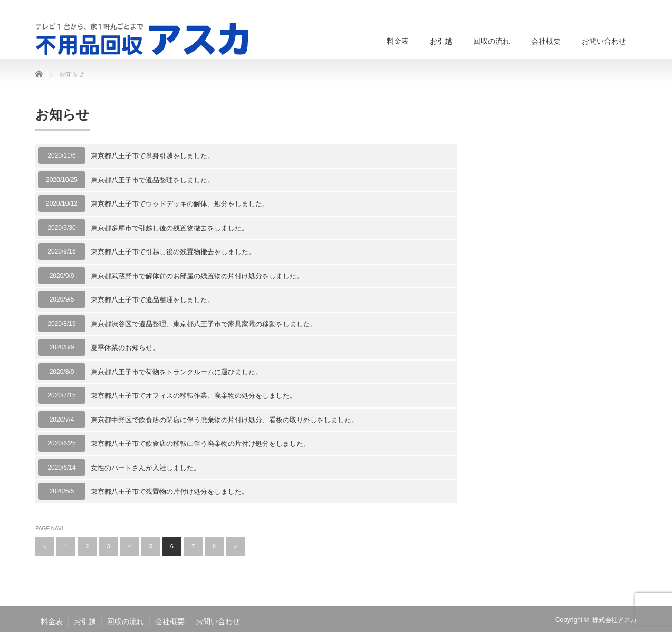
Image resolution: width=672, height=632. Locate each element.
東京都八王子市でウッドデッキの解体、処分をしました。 (180, 204)
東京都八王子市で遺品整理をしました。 (152, 180)
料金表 (398, 41)
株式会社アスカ (615, 620)
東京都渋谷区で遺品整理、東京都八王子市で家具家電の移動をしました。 (204, 324)
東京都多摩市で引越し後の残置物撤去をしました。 (170, 228)
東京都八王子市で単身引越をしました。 (152, 156)
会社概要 (546, 41)
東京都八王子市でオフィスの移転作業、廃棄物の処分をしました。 (194, 396)
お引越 (441, 41)
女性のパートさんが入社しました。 (146, 468)
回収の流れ (492, 41)
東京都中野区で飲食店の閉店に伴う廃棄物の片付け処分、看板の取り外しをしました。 (224, 420)
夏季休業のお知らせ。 (125, 348)
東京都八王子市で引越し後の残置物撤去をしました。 (173, 252)
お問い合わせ (604, 41)
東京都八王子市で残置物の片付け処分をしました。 (170, 492)
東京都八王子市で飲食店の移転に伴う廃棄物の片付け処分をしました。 (200, 444)
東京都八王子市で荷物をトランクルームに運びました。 (176, 372)
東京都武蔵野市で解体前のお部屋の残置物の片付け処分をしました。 (197, 276)
